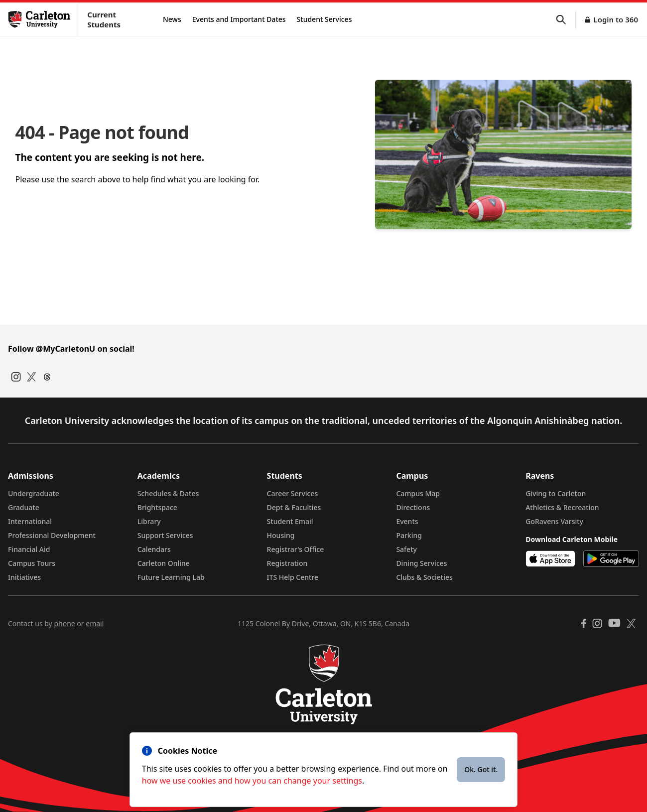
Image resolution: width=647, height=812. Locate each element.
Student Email (290, 521)
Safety (406, 549)
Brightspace (157, 507)
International (30, 521)
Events (407, 521)
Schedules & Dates (168, 493)
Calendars (154, 549)
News (172, 19)
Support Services (165, 535)
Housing (281, 535)
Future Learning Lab (171, 577)
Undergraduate (34, 493)
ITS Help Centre (293, 577)
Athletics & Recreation (562, 507)
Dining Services (421, 563)
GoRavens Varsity (554, 521)
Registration (287, 563)
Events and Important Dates (239, 19)
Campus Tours (32, 563)
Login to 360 (616, 19)
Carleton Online (164, 563)
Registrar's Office (296, 549)
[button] (566, 20)
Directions (413, 507)
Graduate (24, 507)
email (95, 623)
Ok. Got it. (481, 769)
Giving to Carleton (556, 493)
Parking (409, 535)
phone (64, 623)
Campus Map (418, 493)
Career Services (293, 493)
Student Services (324, 19)
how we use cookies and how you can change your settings (252, 781)
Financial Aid (29, 549)
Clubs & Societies (424, 577)
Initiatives (24, 577)
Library (149, 521)
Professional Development (52, 535)
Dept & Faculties (294, 507)
